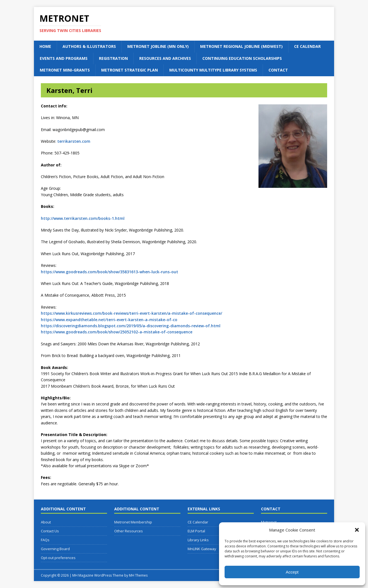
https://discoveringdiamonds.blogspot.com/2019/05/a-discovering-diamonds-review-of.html (131, 326)
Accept (292, 572)
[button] (357, 530)
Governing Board (55, 549)
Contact (278, 70)
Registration (113, 58)
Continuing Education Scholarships (242, 58)
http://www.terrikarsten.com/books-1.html (83, 218)
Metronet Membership (133, 522)
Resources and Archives (165, 58)
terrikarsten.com (74, 141)
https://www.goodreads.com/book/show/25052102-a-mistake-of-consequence (117, 332)
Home (45, 46)
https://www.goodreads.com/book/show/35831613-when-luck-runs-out (110, 272)
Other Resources (129, 531)
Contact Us (50, 531)
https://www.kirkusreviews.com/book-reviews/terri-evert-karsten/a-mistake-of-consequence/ (131, 313)
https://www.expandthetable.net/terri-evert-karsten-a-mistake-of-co (109, 320)
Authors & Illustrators (89, 46)
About (46, 522)
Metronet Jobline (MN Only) (158, 46)
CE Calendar (307, 46)
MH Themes (138, 575)
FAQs (45, 540)
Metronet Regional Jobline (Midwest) (241, 46)
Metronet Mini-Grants (65, 70)
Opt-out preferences (58, 558)
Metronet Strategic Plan (130, 70)
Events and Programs (64, 58)
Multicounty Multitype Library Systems (213, 70)
